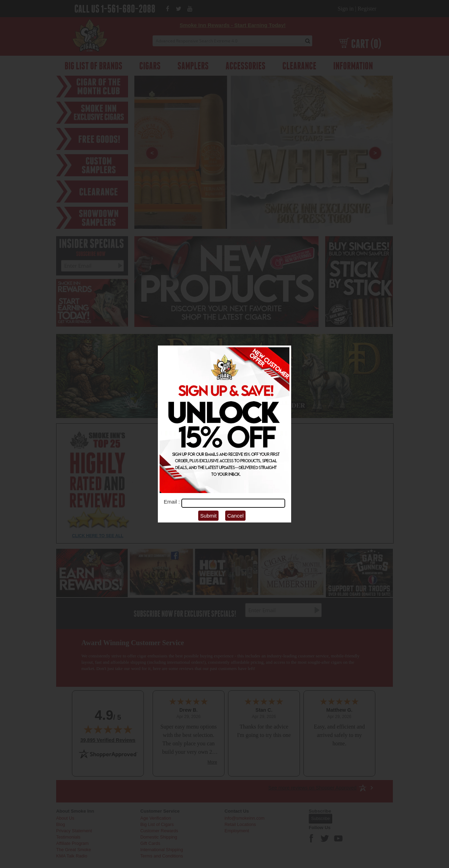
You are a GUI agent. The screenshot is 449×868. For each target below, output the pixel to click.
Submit (209, 516)
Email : (173, 502)
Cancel (236, 516)
